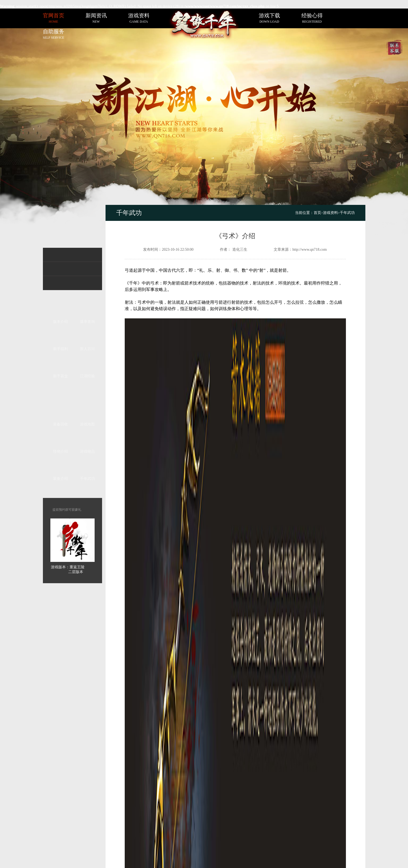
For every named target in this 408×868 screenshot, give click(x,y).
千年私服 (152, 844)
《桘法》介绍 (319, 671)
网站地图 (173, 815)
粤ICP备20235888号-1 (261, 844)
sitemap (173, 821)
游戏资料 (330, 213)
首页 (318, 213)
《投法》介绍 (152, 671)
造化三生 (240, 250)
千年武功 (347, 213)
